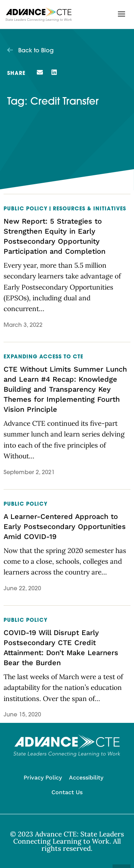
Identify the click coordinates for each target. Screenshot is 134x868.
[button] (121, 14)
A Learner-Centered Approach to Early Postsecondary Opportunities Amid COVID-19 (65, 526)
